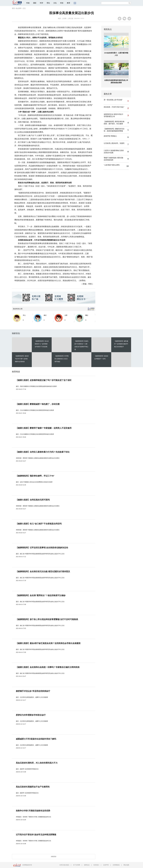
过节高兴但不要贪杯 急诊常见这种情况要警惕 (36, 835)
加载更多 (54, 857)
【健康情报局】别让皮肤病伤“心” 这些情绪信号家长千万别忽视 (42, 344)
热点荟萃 (19, 8)
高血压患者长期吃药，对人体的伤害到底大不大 (37, 763)
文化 (55, 3)
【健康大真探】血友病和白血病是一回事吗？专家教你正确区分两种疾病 (48, 667)
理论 (48, 3)
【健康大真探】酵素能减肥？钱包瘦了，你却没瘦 (38, 404)
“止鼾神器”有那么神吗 (112, 165)
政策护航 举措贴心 (110, 136)
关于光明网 (77, 865)
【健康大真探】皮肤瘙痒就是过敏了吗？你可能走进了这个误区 (44, 380)
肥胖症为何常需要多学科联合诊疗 (31, 715)
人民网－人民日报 (68, 19)
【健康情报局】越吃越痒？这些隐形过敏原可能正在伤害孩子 (121, 344)
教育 (69, 3)
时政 (28, 3)
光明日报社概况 (64, 865)
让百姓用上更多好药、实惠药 (114, 143)
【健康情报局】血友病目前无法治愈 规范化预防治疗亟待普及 (43, 571)
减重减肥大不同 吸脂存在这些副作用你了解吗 (36, 739)
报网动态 (87, 865)
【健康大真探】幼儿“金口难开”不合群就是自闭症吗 (39, 524)
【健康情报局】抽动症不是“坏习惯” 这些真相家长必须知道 (22, 359)
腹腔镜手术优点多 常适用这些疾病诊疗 (33, 691)
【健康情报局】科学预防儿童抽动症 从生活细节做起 (62, 359)
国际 (35, 3)
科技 (62, 3)
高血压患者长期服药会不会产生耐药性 (33, 787)
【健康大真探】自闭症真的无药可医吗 (33, 500)
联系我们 (96, 865)
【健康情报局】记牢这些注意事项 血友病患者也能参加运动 (42, 548)
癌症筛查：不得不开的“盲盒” (114, 107)
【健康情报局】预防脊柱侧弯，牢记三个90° (35, 476)
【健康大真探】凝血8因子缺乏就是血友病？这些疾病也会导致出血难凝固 (48, 643)
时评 (42, 3)
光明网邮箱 (116, 865)
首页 (13, 8)
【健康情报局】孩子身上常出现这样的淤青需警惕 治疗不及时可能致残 (47, 619)
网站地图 (126, 865)
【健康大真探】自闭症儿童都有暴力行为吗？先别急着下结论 (43, 452)
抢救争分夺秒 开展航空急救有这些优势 (33, 811)
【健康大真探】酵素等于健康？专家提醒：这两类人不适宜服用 (44, 428)
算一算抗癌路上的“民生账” (113, 100)
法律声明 (106, 865)
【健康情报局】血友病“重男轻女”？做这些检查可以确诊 (41, 595)
